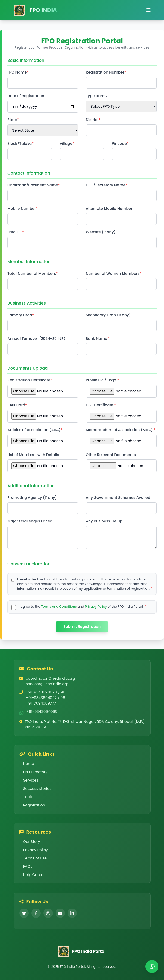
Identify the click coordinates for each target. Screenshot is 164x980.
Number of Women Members (113, 274)
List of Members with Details (33, 455)
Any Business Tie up (104, 521)
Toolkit (27, 797)
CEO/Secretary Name (106, 185)
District (92, 120)
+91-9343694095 (42, 712)
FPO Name (17, 72)
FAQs (26, 866)
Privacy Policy (96, 607)
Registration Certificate (29, 380)
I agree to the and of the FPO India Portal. (82, 607)
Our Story (30, 842)
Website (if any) (101, 232)
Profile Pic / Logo (102, 380)
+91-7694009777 (41, 703)
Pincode (119, 144)
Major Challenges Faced (30, 521)
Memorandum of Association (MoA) (120, 430)
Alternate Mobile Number (109, 209)
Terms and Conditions (59, 607)
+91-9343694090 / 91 (45, 692)
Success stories (36, 789)
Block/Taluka (20, 144)
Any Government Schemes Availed (118, 498)
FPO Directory (34, 772)
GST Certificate (100, 405)
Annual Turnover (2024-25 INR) (36, 339)
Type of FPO (97, 96)
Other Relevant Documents (111, 455)
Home (27, 764)
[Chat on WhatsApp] (152, 967)
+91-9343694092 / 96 (46, 698)
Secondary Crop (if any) (108, 315)
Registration (32, 805)
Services (29, 780)
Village (66, 144)
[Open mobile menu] (149, 10)
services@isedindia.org (47, 684)
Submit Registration (82, 626)
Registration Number (105, 72)
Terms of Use (33, 858)
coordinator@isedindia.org (51, 678)
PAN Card (16, 405)
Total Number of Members (32, 274)
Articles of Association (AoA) (34, 430)
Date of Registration (26, 96)
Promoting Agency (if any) (32, 498)
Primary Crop (20, 315)
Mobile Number (22, 209)
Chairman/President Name (33, 185)
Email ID (15, 232)
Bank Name (97, 339)
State (12, 120)
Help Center (32, 875)
